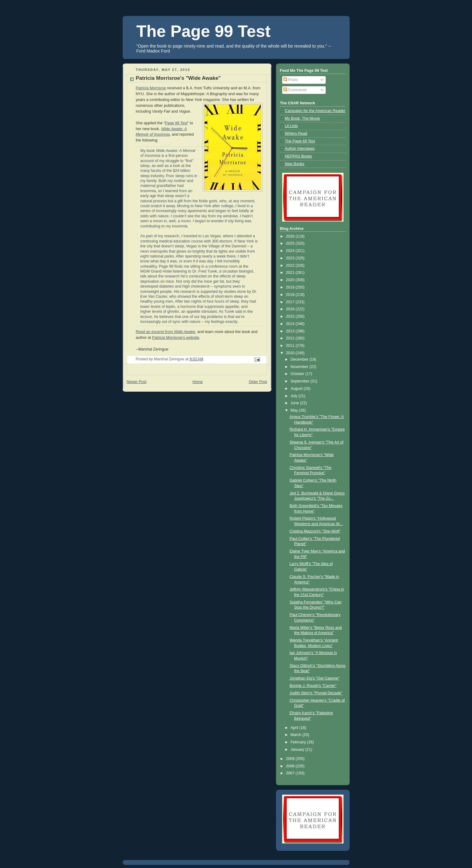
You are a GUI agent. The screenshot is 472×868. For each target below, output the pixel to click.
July (294, 396)
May (295, 410)
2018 (291, 295)
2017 (291, 302)
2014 (291, 324)
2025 (291, 243)
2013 (291, 331)
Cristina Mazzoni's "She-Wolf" (315, 531)
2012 (291, 338)
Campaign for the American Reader (315, 111)
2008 (291, 766)
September (300, 381)
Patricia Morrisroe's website (176, 338)
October (298, 374)
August (297, 389)
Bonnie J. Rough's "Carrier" (313, 686)
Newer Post (137, 382)
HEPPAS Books (299, 156)
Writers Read (296, 134)
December (300, 359)
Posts (291, 80)
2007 (291, 773)
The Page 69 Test (300, 141)
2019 (291, 287)
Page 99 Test (176, 123)
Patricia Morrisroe (151, 88)
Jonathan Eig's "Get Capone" (315, 678)
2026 (291, 236)
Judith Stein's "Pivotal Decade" (316, 693)
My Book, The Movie (303, 118)
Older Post (258, 382)
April (295, 728)
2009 (291, 759)
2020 (291, 280)
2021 (291, 273)
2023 (291, 258)
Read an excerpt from (166, 332)
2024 (291, 251)
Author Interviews (300, 149)
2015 (291, 316)
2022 (291, 265)
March (296, 735)
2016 (291, 309)
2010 (291, 353)
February (299, 742)
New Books (295, 164)
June (295, 403)
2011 (291, 346)
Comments (295, 90)
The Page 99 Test (204, 31)
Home (198, 382)
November (300, 367)
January (298, 750)
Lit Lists (292, 126)
